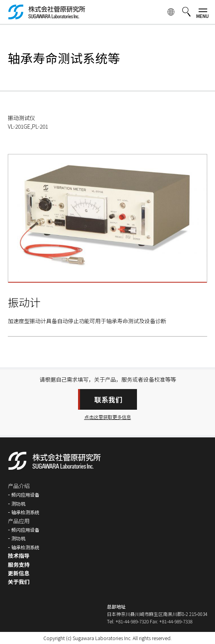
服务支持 (19, 564)
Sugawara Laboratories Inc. (102, 638)
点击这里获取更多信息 (108, 417)
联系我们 (108, 399)
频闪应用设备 (25, 494)
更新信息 (19, 573)
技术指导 (19, 556)
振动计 (24, 302)
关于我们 (19, 582)
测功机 (18, 503)
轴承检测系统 (25, 512)
